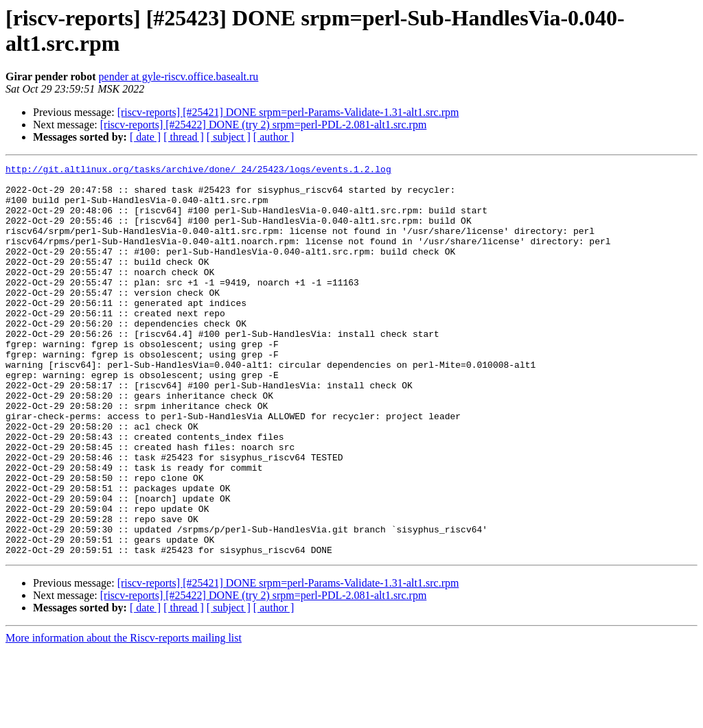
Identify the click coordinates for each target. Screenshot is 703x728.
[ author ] (274, 137)
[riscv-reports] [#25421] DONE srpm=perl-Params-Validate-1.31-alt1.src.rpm (288, 112)
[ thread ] (184, 137)
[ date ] (145, 137)
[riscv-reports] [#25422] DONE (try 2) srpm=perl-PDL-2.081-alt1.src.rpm (264, 125)
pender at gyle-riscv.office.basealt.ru (179, 77)
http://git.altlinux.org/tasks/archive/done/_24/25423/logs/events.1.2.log (198, 171)
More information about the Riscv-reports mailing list (124, 716)
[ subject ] (229, 137)
